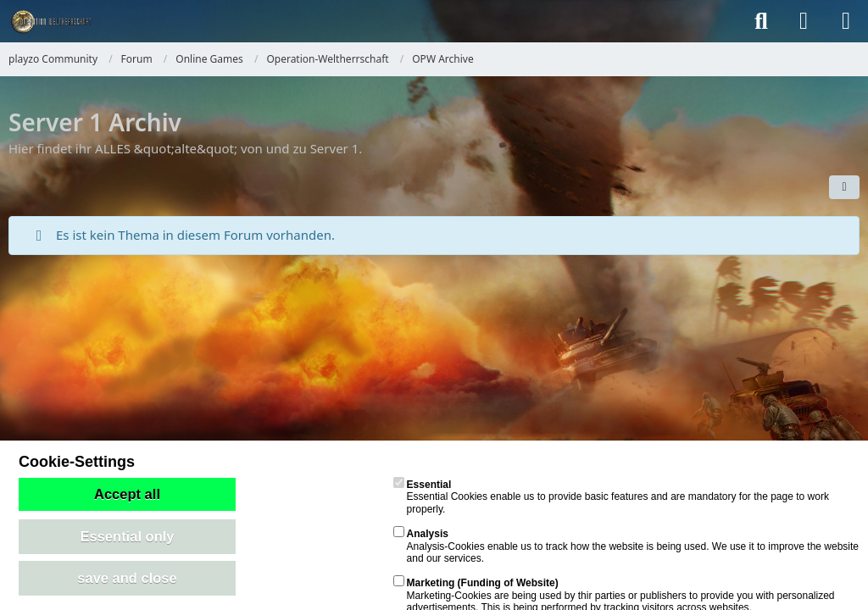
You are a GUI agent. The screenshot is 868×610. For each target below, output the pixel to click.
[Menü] (846, 21)
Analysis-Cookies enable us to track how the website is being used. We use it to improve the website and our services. (626, 546)
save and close (127, 578)
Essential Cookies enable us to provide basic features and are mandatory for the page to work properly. (611, 497)
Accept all (127, 494)
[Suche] (761, 21)
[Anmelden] (804, 21)
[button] (844, 187)
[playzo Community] (50, 21)
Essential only (128, 536)
